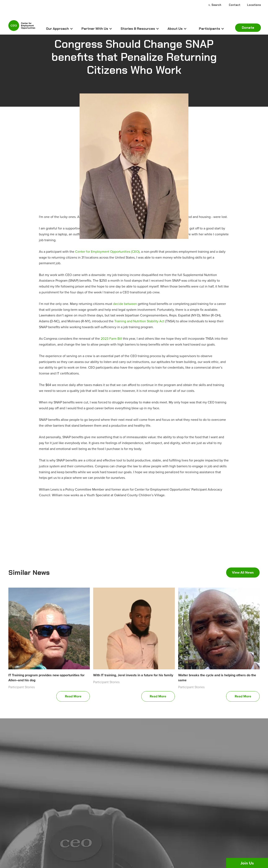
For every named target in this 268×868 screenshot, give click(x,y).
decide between (125, 304)
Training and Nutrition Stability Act (140, 321)
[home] (22, 27)
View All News (243, 572)
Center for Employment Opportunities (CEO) (107, 251)
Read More (73, 696)
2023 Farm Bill (111, 338)
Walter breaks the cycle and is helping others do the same (217, 678)
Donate (248, 28)
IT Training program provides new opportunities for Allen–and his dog (46, 678)
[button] (60, 29)
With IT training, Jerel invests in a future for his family (133, 675)
